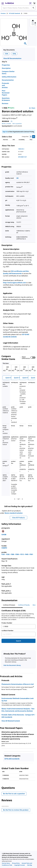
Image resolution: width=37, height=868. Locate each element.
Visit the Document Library (12, 665)
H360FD (4, 548)
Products (3, 13)
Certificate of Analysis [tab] (9, 605)
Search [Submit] (18, 641)
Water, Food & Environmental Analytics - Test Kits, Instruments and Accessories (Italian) (18, 710)
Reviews (5, 103)
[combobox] (18, 8)
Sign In (5, 132)
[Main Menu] (3, 3)
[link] (6, 863)
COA (7, 54)
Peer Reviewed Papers (6, 93)
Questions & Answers (6, 99)
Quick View (9, 378)
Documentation (8, 80)
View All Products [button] (18, 518)
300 (17, 178)
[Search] (33, 8)
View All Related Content (11, 721)
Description (6, 68)
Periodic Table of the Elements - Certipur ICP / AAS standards (18, 716)
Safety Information (9, 77)
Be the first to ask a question (14, 794)
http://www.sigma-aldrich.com (14, 283)
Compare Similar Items (8, 72)
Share (32, 108)
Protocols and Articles (5, 85)
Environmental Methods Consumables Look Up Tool (18, 700)
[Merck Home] (10, 3)
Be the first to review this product (17, 810)
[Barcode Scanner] (30, 3)
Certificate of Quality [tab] (24, 605)
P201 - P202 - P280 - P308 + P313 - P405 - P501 (17, 554)
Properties (6, 65)
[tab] (5, 13)
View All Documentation (12, 58)
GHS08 (4, 535)
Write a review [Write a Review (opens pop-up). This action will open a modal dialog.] (6, 123)
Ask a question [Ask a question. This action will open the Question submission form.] (17, 123)
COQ (14, 54)
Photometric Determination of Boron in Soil (18, 684)
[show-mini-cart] (34, 3)
